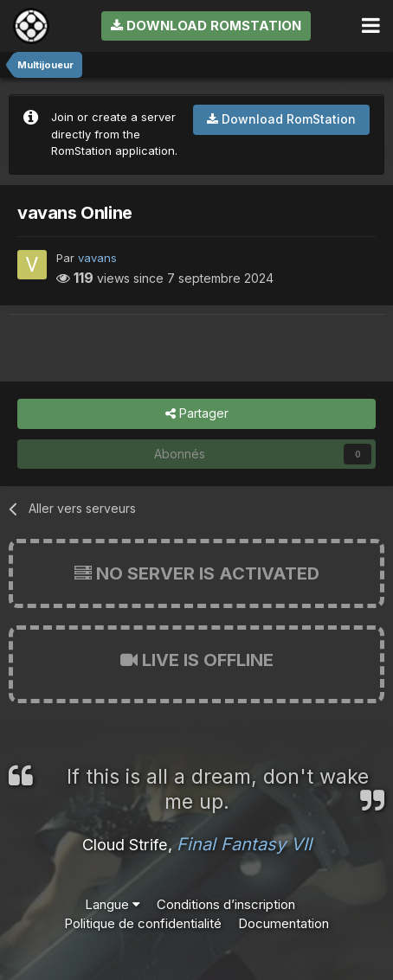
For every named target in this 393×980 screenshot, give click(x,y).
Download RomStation (206, 26)
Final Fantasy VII (244, 844)
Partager (197, 414)
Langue (113, 904)
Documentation (283, 923)
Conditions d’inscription (226, 904)
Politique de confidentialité (143, 923)
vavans (97, 258)
